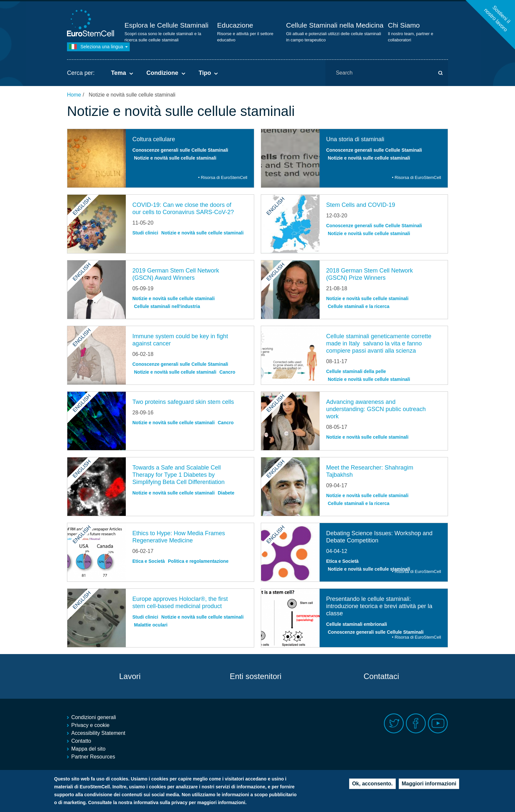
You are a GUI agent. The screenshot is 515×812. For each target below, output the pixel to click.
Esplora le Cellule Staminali (167, 25)
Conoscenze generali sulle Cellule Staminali (180, 150)
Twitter (394, 724)
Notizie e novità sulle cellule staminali (175, 158)
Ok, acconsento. (372, 784)
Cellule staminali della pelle (356, 371)
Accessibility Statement (98, 733)
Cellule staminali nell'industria (167, 306)
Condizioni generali (94, 717)
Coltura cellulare (154, 139)
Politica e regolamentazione (198, 561)
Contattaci (381, 676)
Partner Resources (93, 757)
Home (74, 95)
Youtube (438, 724)
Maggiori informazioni (429, 784)
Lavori (130, 676)
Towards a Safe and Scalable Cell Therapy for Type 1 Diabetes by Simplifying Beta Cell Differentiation (179, 475)
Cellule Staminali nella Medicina (335, 25)
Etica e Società (149, 561)
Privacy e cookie (90, 725)
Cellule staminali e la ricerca (359, 306)
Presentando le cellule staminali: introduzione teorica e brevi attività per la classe (379, 606)
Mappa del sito (88, 749)
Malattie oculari (151, 625)
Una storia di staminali (355, 139)
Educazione (235, 25)
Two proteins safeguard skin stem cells (183, 402)
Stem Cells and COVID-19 (361, 205)
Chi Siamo (404, 25)
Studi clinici (145, 233)
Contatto (81, 741)
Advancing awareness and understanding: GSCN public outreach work (376, 409)
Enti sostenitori (255, 676)
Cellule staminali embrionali (357, 624)
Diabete (226, 493)
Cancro (227, 372)
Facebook (416, 724)
